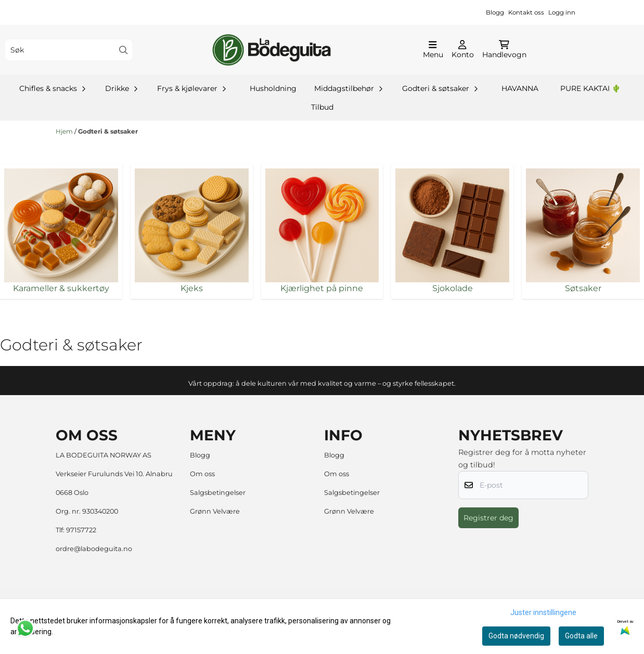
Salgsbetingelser (218, 493)
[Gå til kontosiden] (463, 50)
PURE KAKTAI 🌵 (590, 88)
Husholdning (273, 88)
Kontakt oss (526, 12)
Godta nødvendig (516, 636)
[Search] (124, 50)
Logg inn (562, 12)
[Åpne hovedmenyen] (433, 50)
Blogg (495, 12)
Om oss (202, 474)
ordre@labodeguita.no (94, 549)
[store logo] (272, 50)
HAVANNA (520, 88)
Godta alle (581, 636)
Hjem (65, 131)
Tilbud (322, 107)
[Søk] (69, 50)
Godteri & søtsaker (108, 131)
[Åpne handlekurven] (504, 50)
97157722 (81, 530)
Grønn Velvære (215, 511)
